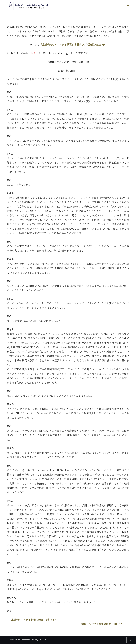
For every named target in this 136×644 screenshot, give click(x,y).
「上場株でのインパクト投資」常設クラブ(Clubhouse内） (73, 44)
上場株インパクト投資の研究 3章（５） (34, 620)
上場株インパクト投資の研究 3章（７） (102, 624)
